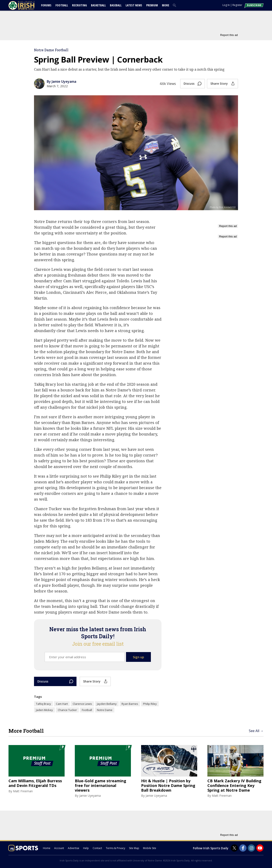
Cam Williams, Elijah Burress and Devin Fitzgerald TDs (35, 783)
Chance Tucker (67, 710)
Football (62, 5)
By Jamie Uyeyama (62, 81)
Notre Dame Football (51, 50)
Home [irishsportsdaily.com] (47, 848)
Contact (97, 848)
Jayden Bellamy (107, 704)
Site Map (134, 848)
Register (237, 5)
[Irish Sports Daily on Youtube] (260, 848)
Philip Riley (150, 704)
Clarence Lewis (82, 704)
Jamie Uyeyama (90, 796)
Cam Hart (62, 704)
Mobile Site (150, 848)
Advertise (74, 848)
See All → (256, 731)
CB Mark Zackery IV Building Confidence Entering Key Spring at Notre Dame (234, 786)
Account (59, 848)
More (166, 5)
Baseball (116, 5)
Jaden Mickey (44, 710)
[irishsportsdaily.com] (27, 5)
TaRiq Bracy (43, 704)
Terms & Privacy (115, 848)
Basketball (98, 5)
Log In (226, 5)
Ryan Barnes (130, 704)
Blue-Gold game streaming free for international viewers (101, 786)
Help (86, 848)
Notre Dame (105, 710)
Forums (46, 5)
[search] (175, 5)
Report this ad (229, 35)
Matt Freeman (23, 791)
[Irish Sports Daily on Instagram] (251, 848)
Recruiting (79, 5)
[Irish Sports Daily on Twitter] (234, 848)
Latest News (134, 5)
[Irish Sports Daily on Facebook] (243, 848)
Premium (152, 5)
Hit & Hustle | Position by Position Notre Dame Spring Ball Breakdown (168, 786)
